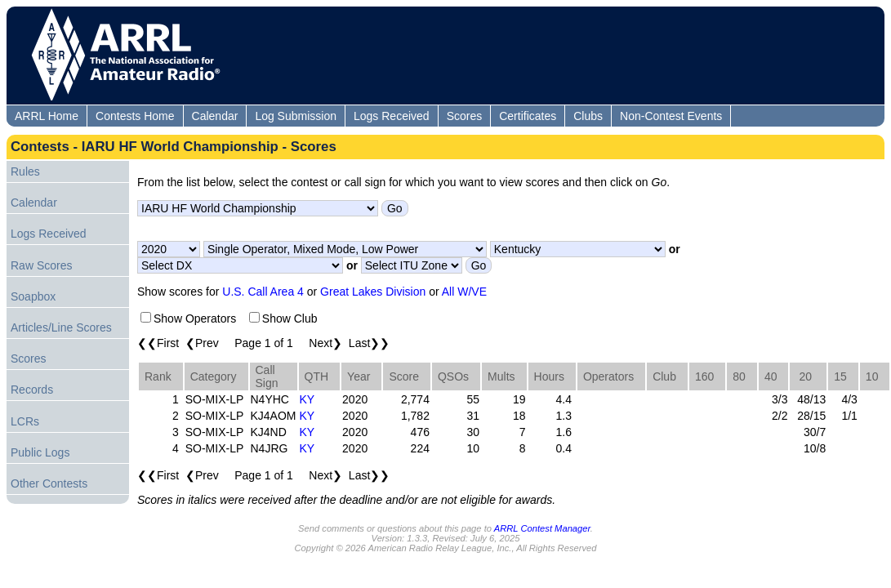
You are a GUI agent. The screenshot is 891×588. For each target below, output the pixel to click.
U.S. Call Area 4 (263, 292)
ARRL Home (47, 116)
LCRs (25, 421)
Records (32, 390)
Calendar (215, 116)
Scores (465, 116)
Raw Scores (41, 265)
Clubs (588, 116)
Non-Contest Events (671, 116)
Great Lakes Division (373, 292)
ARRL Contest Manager (542, 528)
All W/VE (464, 292)
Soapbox (33, 296)
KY (307, 399)
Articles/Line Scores (61, 327)
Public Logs (40, 452)
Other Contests (49, 483)
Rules (25, 171)
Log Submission (296, 116)
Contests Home (135, 116)
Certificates (528, 116)
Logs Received (392, 116)
